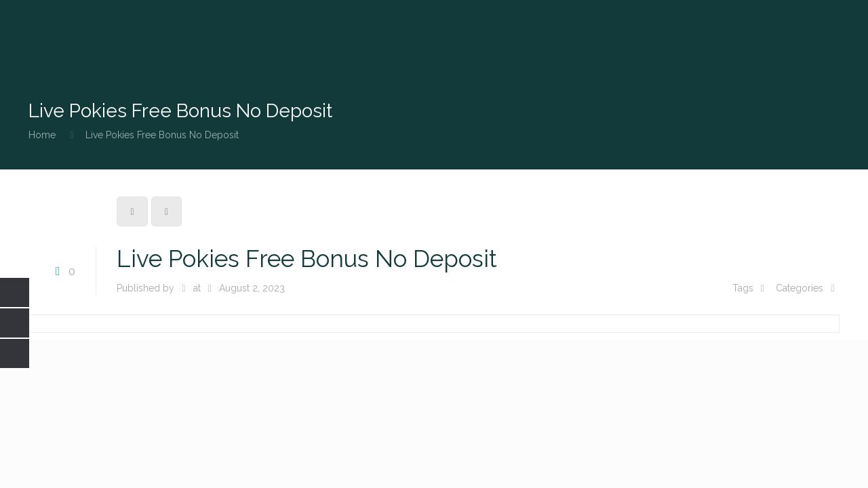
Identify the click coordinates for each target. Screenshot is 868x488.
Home (42, 135)
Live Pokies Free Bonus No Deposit (162, 135)
